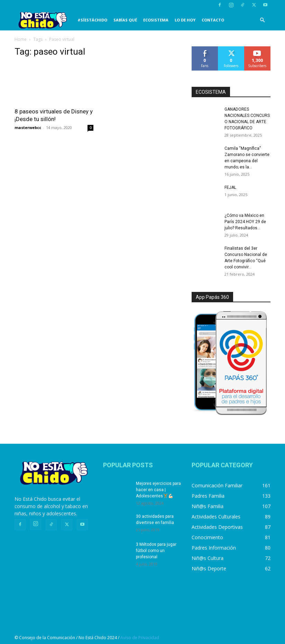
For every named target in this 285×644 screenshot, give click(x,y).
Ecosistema (156, 20)
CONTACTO (213, 20)
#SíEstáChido (92, 20)
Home (21, 39)
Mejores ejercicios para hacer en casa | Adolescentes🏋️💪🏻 (158, 490)
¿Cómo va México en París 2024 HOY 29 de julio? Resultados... (245, 222)
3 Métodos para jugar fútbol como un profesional (156, 551)
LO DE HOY (185, 20)
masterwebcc (28, 127)
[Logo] (44, 20)
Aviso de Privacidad (140, 638)
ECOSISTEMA (211, 92)
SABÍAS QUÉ (125, 20)
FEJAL (230, 187)
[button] (262, 20)
